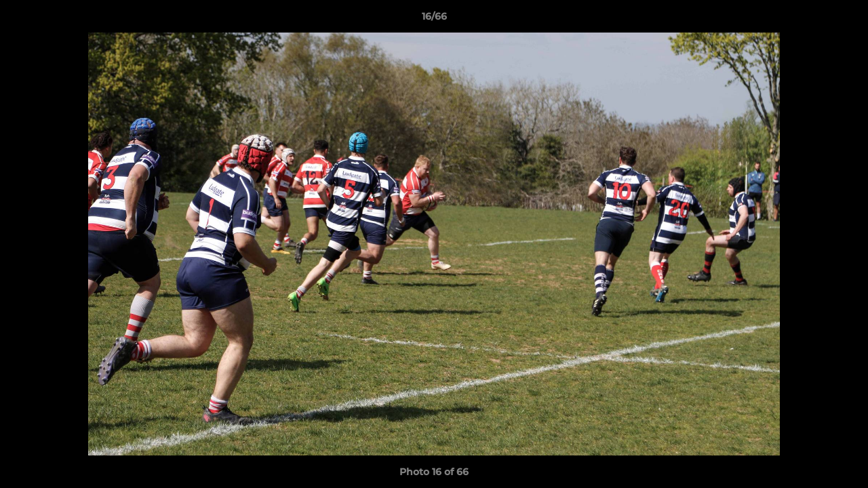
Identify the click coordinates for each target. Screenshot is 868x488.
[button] (844, 20)
